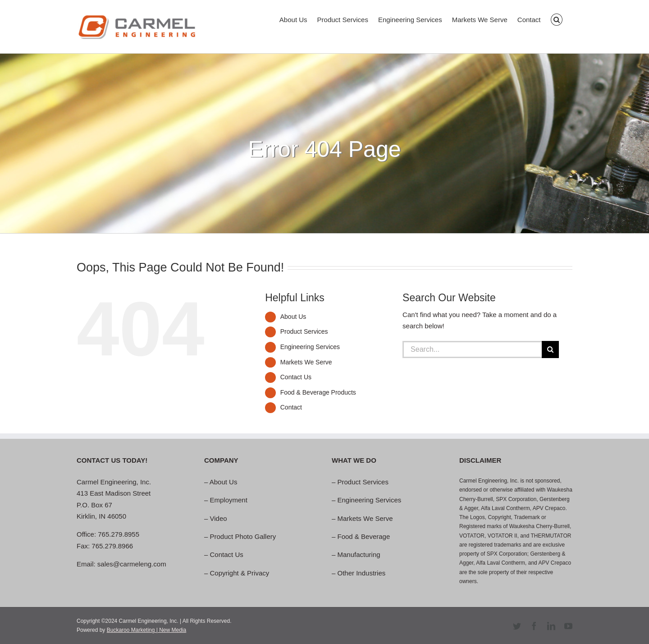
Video (219, 518)
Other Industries (362, 573)
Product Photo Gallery (243, 536)
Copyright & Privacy (240, 573)
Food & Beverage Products (318, 392)
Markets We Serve (306, 362)
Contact (291, 407)
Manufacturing (359, 554)
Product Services (304, 331)
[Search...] (472, 350)
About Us (293, 317)
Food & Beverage (364, 536)
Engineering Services (310, 347)
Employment (229, 500)
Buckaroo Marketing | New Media (147, 630)
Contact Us (296, 377)
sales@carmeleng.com (132, 564)
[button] (557, 19)
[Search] (550, 350)
